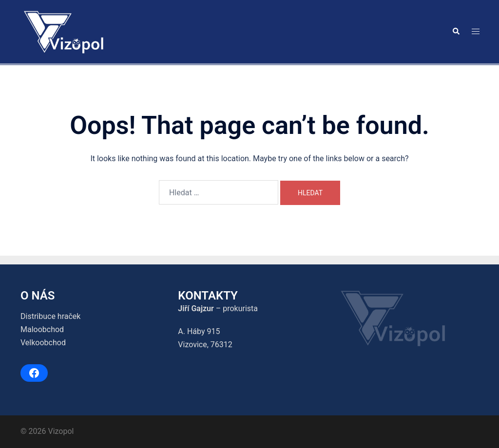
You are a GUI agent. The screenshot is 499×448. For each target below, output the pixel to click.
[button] (456, 32)
